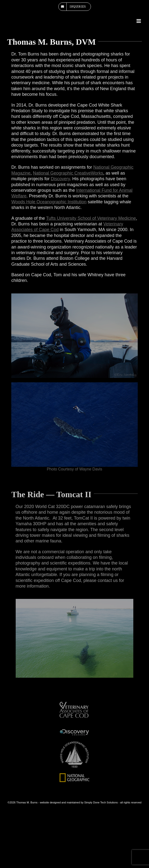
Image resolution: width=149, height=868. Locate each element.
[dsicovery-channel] (75, 730)
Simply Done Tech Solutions (101, 802)
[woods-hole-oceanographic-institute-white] (75, 743)
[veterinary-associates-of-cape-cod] (75, 703)
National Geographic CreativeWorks (68, 173)
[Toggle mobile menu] (139, 21)
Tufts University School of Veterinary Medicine (91, 218)
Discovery (60, 179)
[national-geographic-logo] (75, 775)
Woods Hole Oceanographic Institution (49, 202)
